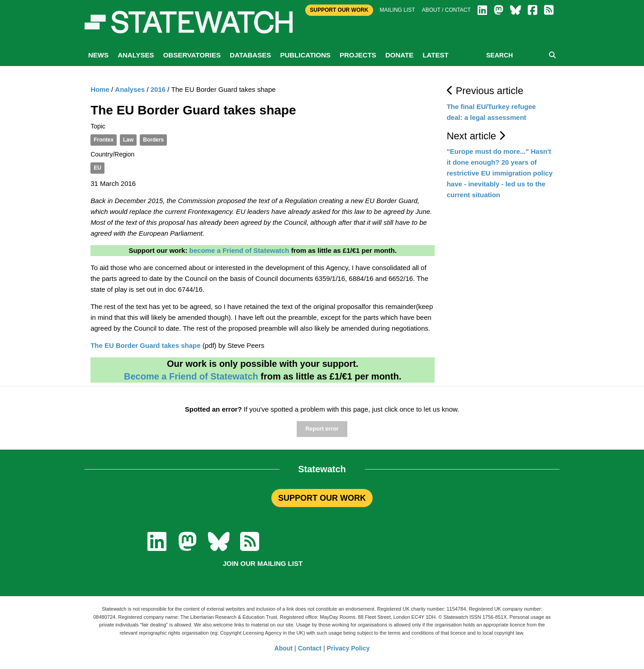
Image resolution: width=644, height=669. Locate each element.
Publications (305, 55)
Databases (250, 55)
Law (128, 140)
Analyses (136, 55)
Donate (399, 55)
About (284, 648)
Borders (153, 140)
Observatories (192, 55)
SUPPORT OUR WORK (322, 498)
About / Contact (446, 10)
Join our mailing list (263, 563)
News (98, 55)
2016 (158, 89)
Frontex (104, 140)
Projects (358, 55)
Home (100, 89)
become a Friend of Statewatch (239, 250)
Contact (310, 648)
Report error (322, 429)
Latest (435, 55)
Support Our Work (339, 10)
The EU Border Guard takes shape (145, 345)
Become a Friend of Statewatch (191, 376)
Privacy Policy (348, 648)
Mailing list (398, 10)
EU (97, 168)
